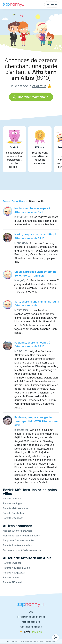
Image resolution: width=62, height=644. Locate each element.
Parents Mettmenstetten (16, 508)
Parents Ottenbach (13, 518)
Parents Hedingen (13, 503)
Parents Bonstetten (13, 513)
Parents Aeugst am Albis (16, 568)
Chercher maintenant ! (31, 97)
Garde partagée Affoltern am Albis (22, 550)
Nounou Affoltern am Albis (17, 531)
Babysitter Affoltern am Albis (19, 540)
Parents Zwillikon (12, 563)
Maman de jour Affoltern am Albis (21, 536)
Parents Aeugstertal (14, 573)
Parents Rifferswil (12, 582)
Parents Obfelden (13, 499)
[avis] (31, 632)
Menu (52, 4)
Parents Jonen (11, 577)
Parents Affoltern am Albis (17, 545)
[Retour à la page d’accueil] (15, 4)
